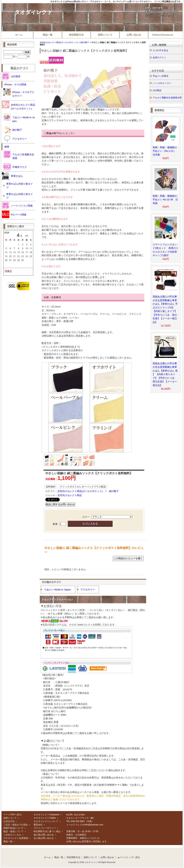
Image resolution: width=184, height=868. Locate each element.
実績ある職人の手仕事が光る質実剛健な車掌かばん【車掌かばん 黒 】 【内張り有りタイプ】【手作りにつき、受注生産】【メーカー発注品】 (165, 374)
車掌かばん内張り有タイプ (20, 196)
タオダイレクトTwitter (45, 818)
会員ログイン (159, 57)
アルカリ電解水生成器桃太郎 (167, 98)
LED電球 (11, 76)
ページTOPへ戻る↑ (13, 815)
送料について (105, 35)
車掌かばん (12, 176)
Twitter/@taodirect (163, 35)
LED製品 (157, 90)
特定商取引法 (76, 35)
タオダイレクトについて (46, 821)
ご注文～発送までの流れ (16, 825)
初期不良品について (13, 828)
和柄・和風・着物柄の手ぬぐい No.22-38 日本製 (165, 200)
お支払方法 (9, 821)
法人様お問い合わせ (44, 838)
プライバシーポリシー (45, 828)
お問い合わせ (134, 35)
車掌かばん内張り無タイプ (20, 186)
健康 (7, 147)
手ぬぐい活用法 (160, 76)
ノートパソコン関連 (17, 205)
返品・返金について (13, 831)
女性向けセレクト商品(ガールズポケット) (59, 42)
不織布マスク (15, 167)
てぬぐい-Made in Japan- (58, 590)
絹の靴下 (85, 42)
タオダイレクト (33, 12)
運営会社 (38, 825)
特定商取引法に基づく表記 (47, 831)
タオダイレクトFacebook (46, 815)
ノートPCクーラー (162, 83)
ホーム (19, 35)
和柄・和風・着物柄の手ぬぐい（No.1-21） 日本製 (165, 151)
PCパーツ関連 (14, 214)
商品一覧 (48, 35)
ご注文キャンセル (12, 835)
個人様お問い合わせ (44, 835)
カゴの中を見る (160, 50)
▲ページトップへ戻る (129, 857)
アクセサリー (88, 590)
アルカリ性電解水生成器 (19, 155)
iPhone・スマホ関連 (15, 84)
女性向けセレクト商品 (70, 495)
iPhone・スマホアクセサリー (19, 93)
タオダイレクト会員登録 (16, 838)
